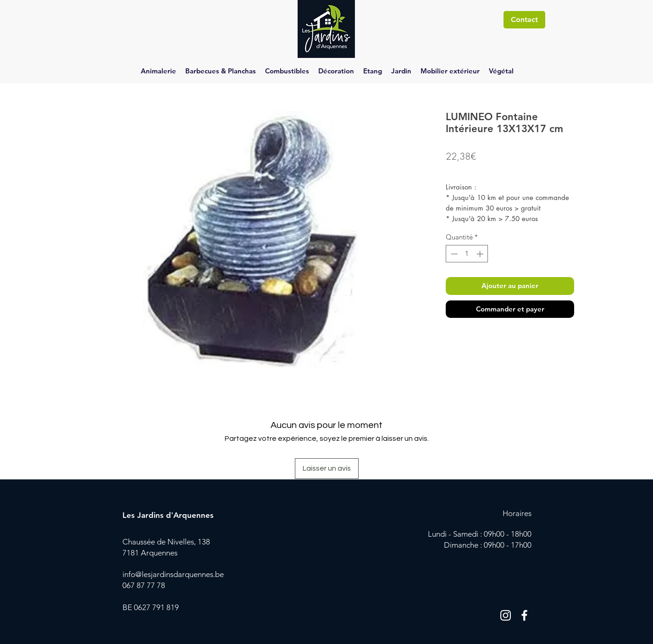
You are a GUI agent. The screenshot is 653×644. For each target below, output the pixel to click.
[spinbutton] (467, 254)
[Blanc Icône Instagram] (506, 615)
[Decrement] (453, 254)
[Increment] (481, 254)
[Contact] (524, 20)
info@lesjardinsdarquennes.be (173, 574)
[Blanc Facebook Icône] (524, 615)
